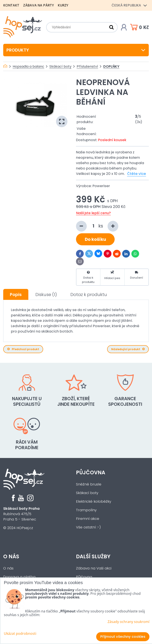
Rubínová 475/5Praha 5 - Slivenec (21, 514)
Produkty (76, 50)
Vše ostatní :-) (88, 527)
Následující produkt (128, 349)
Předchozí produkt (23, 349)
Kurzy (63, 5)
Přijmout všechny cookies (123, 637)
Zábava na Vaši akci (94, 568)
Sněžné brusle (89, 484)
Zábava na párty (39, 5)
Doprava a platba (19, 577)
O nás (11, 556)
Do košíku (95, 239)
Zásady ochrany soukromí (128, 622)
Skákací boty (87, 493)
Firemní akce (88, 519)
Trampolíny (86, 510)
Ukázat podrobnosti (20, 634)
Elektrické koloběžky (94, 501)
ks (97, 226)
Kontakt (11, 5)
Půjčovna (91, 472)
